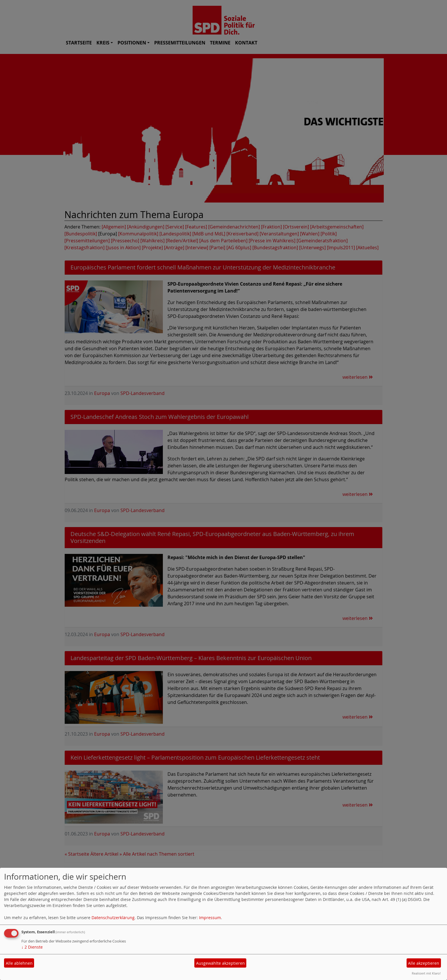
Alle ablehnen (19, 963)
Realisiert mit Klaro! (426, 973)
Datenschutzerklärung (113, 918)
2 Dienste (32, 947)
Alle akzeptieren (424, 963)
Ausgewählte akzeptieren (220, 963)
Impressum (210, 918)
